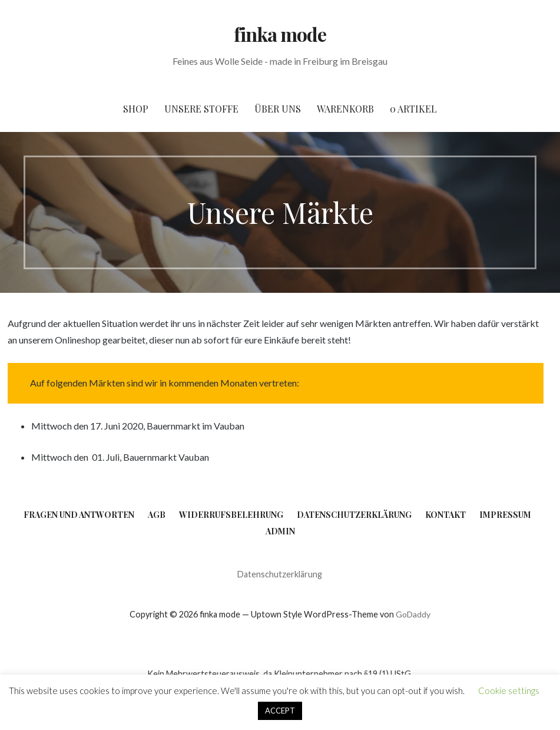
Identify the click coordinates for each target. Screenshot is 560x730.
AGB (157, 515)
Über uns (278, 109)
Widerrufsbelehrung (231, 515)
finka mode (280, 34)
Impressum (505, 515)
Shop (136, 109)
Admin (280, 531)
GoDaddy (413, 614)
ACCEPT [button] (280, 711)
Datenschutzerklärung (354, 515)
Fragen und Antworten (79, 515)
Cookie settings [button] (509, 691)
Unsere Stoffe (201, 109)
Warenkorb (345, 109)
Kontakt (445, 515)
